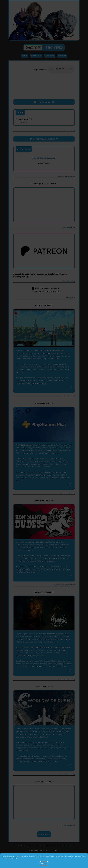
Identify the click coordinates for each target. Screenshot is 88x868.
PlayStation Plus (28, 445)
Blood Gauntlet (57, 350)
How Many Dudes (44, 542)
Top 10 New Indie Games (44, 184)
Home (25, 56)
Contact (62, 56)
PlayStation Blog (44, 168)
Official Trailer (44, 782)
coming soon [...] (24, 120)
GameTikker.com (58, 846)
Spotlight (36, 56)
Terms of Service (44, 846)
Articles (50, 56)
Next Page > (44, 834)
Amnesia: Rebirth (55, 634)
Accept (44, 863)
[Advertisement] (44, 89)
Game (44, 48)
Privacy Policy (13, 858)
